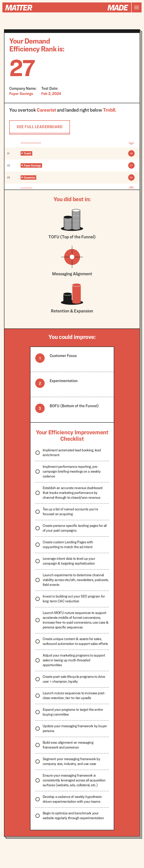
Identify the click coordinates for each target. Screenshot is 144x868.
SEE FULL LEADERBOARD (40, 127)
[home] (67, 7)
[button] (136, 7)
